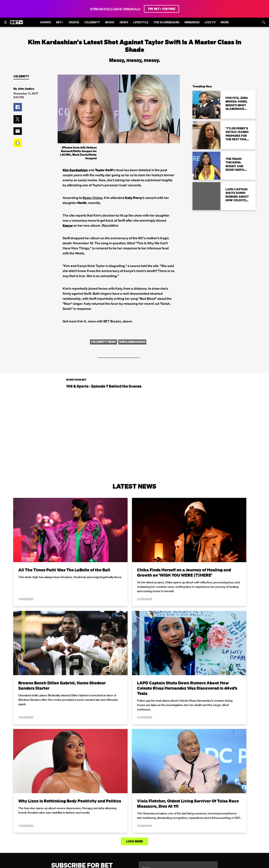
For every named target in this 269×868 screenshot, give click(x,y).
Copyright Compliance (183, 818)
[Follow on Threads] (160, 835)
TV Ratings (113, 824)
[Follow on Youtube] (140, 835)
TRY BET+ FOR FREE (162, 9)
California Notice (120, 818)
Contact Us (133, 824)
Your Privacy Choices (88, 818)
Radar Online (92, 198)
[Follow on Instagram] (129, 835)
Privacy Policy (201, 759)
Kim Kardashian (75, 170)
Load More (134, 711)
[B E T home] (16, 24)
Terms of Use (162, 759)
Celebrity (21, 76)
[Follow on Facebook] (109, 835)
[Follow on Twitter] (119, 835)
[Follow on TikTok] (150, 835)
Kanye (68, 225)
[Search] (264, 22)
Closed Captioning (149, 818)
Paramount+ (155, 824)
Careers (209, 818)
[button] (18, 107)
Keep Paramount (232, 818)
